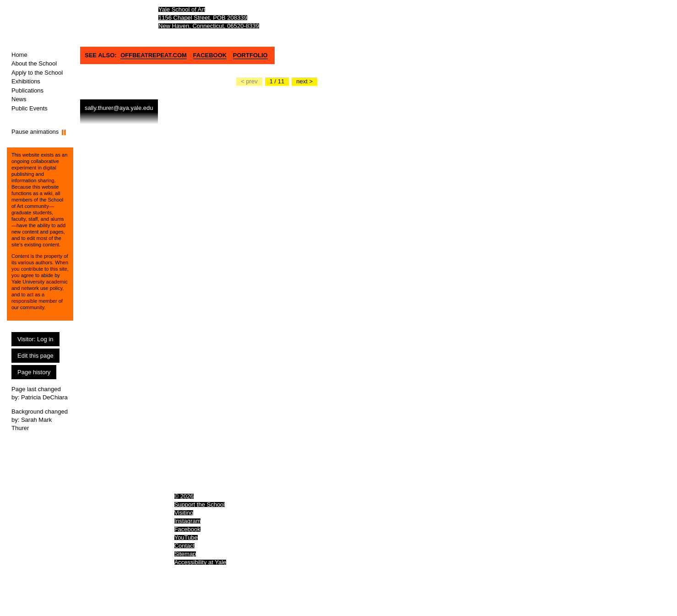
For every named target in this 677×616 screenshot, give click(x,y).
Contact (185, 546)
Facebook (210, 55)
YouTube (186, 537)
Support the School (200, 504)
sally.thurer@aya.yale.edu (119, 108)
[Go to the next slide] (304, 82)
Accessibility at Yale (200, 562)
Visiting (184, 513)
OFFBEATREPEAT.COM (154, 55)
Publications (27, 90)
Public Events (30, 108)
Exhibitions (26, 81)
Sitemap (185, 554)
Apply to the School (37, 73)
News (19, 99)
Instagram (188, 521)
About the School (34, 63)
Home (19, 55)
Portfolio (250, 55)
